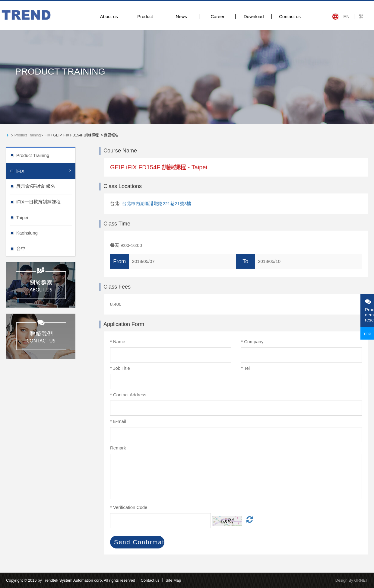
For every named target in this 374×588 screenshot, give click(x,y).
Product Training (28, 135)
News (181, 16)
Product (145, 16)
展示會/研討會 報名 (46, 186)
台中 (46, 248)
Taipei (46, 217)
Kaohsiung (46, 233)
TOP (367, 334)
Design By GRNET (352, 580)
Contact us (290, 16)
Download (254, 16)
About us (109, 16)
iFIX (47, 135)
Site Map (173, 580)
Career (217, 16)
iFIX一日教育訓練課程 (46, 201)
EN (346, 16)
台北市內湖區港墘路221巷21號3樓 (157, 204)
